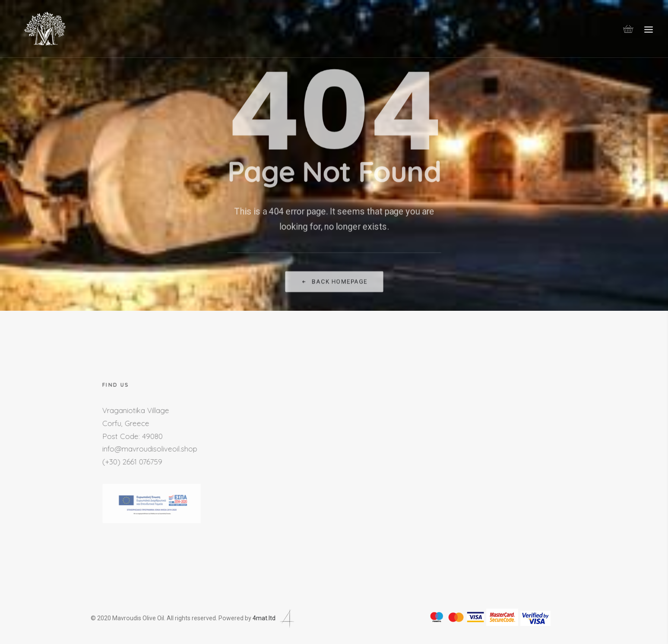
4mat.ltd (275, 618)
